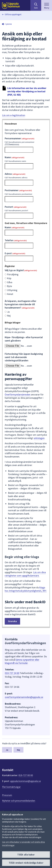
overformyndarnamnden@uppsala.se (24, 697)
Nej (18, 750)
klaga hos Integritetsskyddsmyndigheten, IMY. (26, 589)
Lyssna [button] (9, 24)
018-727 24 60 (12, 673)
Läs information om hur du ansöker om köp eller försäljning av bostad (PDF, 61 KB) (27, 91)
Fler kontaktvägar (11, 787)
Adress (26, 176)
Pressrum (7, 795)
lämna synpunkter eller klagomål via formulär (22, 661)
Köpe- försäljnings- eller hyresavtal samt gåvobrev (24, 339)
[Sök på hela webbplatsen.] (36, 5)
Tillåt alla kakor (26, 855)
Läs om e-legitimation (14, 115)
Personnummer (26, 141)
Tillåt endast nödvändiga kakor (26, 863)
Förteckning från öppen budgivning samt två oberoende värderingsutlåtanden (24, 357)
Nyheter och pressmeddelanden (19, 801)
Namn (26, 159)
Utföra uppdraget (13, 14)
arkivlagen (39, 438)
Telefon (16, 240)
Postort (26, 209)
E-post (15, 253)
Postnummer (26, 192)
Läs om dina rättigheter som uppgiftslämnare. (25, 574)
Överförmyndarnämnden (18, 394)
